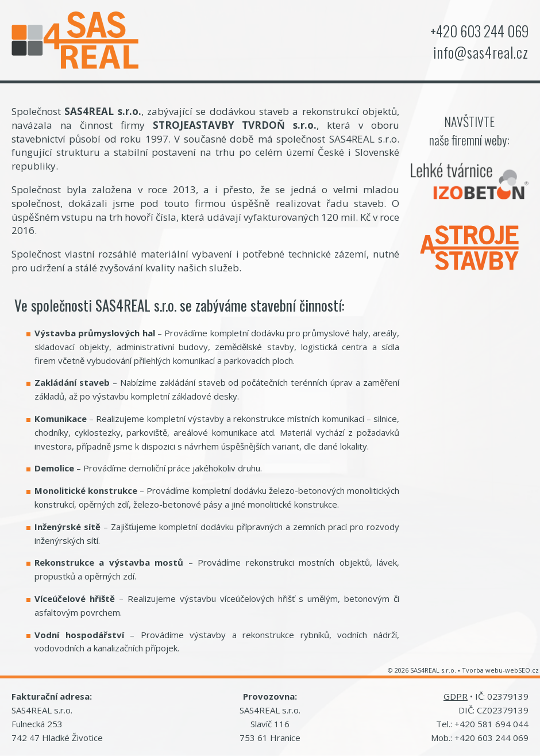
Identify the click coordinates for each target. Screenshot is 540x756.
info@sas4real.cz (481, 52)
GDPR (456, 696)
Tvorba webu (482, 670)
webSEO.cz (522, 670)
